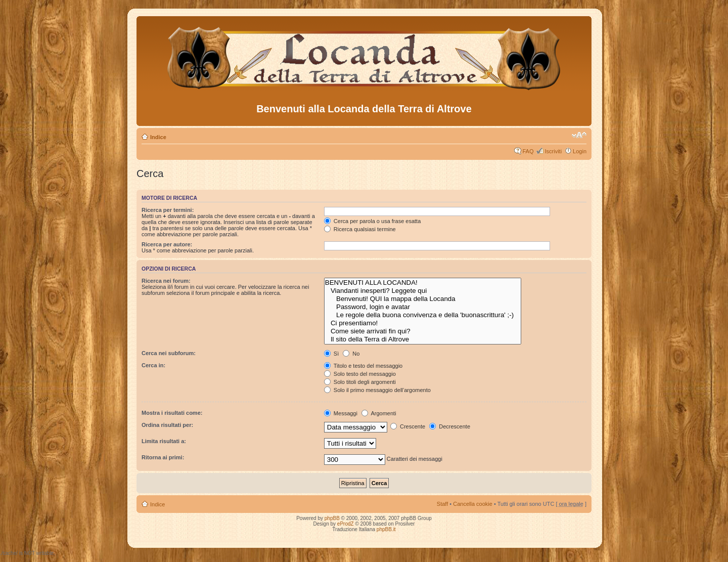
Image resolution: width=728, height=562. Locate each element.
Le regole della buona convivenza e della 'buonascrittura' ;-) (423, 315)
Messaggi (341, 413)
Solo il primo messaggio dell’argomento (377, 390)
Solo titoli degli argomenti (360, 382)
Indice (158, 137)
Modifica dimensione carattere (579, 135)
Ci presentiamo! (423, 323)
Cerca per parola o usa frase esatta (372, 221)
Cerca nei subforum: (169, 353)
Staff (442, 504)
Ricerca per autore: (167, 244)
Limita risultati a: (164, 441)
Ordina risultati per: (167, 425)
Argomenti (379, 413)
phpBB (332, 518)
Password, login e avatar (423, 307)
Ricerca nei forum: (166, 281)
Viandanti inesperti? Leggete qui (423, 291)
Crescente (408, 426)
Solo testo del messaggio (360, 374)
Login (580, 151)
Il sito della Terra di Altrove (423, 339)
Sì (331, 354)
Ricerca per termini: (168, 210)
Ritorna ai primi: (163, 457)
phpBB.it (386, 529)
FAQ (528, 151)
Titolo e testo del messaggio (363, 366)
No (351, 354)
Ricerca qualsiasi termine (360, 229)
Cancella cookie (473, 504)
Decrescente (450, 426)
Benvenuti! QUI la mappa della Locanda (423, 299)
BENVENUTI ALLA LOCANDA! (423, 283)
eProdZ (346, 524)
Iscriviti (553, 151)
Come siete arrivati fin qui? (423, 331)
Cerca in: (153, 365)
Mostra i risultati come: (172, 413)
